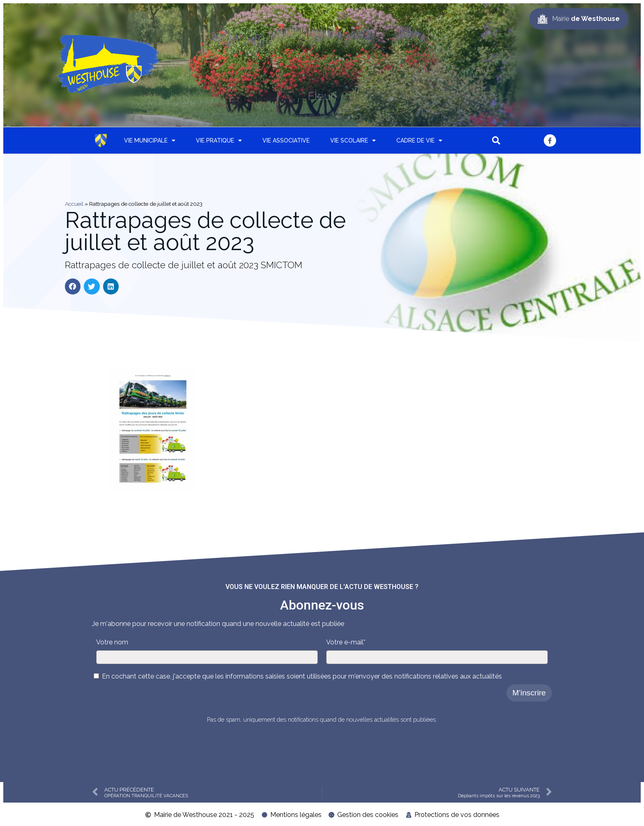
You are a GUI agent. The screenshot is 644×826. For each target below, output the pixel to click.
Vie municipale (150, 140)
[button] (496, 140)
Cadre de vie (419, 140)
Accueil (74, 204)
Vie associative (286, 140)
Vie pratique (219, 140)
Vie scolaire (353, 140)
